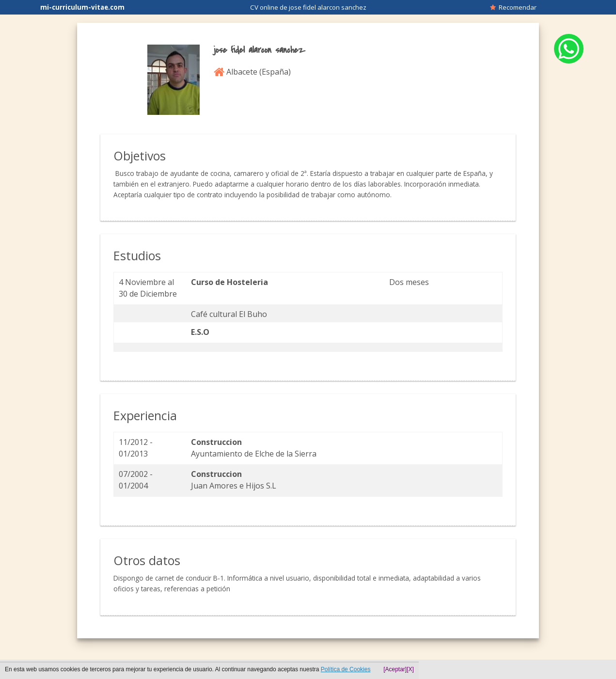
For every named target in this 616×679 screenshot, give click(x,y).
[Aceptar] (395, 669)
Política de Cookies (346, 669)
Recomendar (513, 7)
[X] (410, 669)
